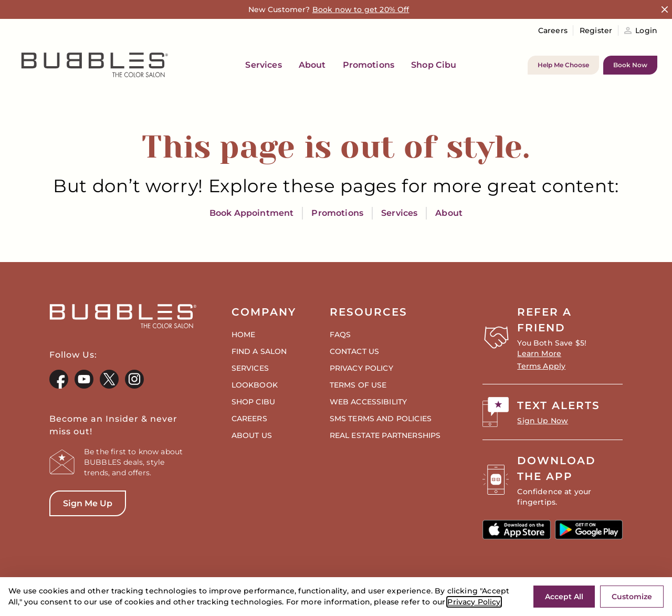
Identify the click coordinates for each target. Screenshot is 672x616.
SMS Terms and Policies (381, 419)
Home (244, 335)
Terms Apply (541, 366)
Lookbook (255, 385)
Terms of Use (358, 385)
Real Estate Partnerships (385, 435)
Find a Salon (259, 351)
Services (399, 213)
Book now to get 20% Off (361, 9)
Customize (632, 597)
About (449, 213)
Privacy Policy (474, 602)
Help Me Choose (563, 65)
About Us (252, 435)
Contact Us (355, 351)
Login (641, 31)
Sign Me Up (81, 507)
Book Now (630, 65)
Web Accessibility (369, 402)
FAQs (340, 335)
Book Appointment (252, 213)
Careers (553, 30)
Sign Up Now (543, 421)
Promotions (337, 213)
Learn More (539, 353)
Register (596, 30)
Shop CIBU (253, 402)
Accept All (564, 597)
